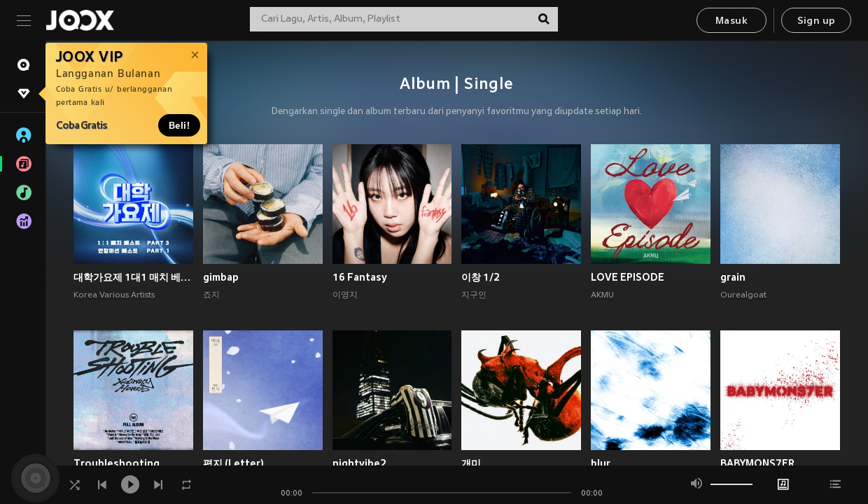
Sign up (817, 21)
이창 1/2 (481, 277)
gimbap (221, 277)
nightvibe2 (359, 463)
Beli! (179, 125)
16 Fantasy (360, 277)
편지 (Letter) (233, 463)
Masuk (731, 21)
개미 (471, 463)
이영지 (345, 295)
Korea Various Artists (114, 295)
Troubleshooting (117, 463)
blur (601, 463)
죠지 (211, 295)
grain (733, 277)
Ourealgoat (743, 295)
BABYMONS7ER (757, 463)
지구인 (474, 295)
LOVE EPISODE (628, 277)
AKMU (602, 295)
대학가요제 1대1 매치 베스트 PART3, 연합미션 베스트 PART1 (133, 277)
